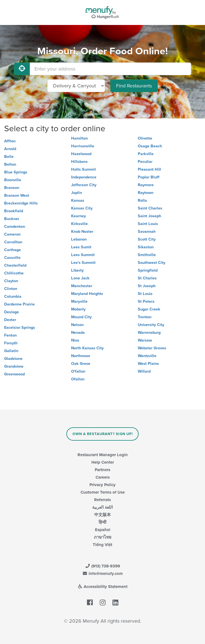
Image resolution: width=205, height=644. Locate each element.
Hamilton (79, 138)
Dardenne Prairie (19, 304)
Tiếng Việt (102, 545)
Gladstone (13, 359)
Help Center (103, 462)
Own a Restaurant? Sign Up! (103, 434)
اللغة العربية (102, 507)
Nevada (78, 333)
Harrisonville (83, 146)
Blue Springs (16, 172)
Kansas (78, 200)
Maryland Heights (87, 294)
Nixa (75, 340)
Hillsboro (79, 162)
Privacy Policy (102, 485)
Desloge (12, 312)
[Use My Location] (22, 69)
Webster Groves (152, 348)
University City (151, 325)
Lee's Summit (83, 263)
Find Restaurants (134, 86)
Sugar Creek (149, 309)
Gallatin (11, 351)
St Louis (145, 294)
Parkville (146, 154)
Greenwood (14, 374)
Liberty (77, 270)
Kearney (78, 216)
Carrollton (13, 242)
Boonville (13, 180)
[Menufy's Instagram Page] (103, 603)
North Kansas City (87, 348)
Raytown (146, 193)
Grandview (14, 366)
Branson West (17, 195)
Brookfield (14, 211)
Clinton (11, 289)
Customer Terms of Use (103, 492)
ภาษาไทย (103, 537)
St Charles (147, 278)
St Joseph (147, 286)
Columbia (13, 296)
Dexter (10, 320)
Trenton (145, 317)
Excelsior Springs (20, 328)
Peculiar (145, 162)
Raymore (146, 185)
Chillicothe (14, 273)
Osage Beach (150, 146)
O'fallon (78, 371)
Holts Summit (83, 169)
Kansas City (82, 208)
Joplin (77, 193)
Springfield (148, 270)
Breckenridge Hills (21, 203)
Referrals (102, 500)
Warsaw (145, 340)
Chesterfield (15, 265)
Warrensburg (149, 333)
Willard (144, 371)
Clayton (11, 281)
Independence (84, 177)
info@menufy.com (102, 574)
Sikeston (146, 247)
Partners (102, 470)
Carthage (12, 250)
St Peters (146, 301)
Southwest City (152, 263)
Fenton (10, 335)
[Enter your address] (110, 69)
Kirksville (79, 224)
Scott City (147, 239)
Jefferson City (84, 185)
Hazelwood (81, 154)
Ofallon (78, 379)
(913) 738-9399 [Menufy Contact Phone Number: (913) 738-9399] (102, 566)
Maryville (79, 301)
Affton (10, 141)
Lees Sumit (81, 247)
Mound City (81, 317)
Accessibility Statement (103, 587)
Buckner (12, 219)
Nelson (77, 325)
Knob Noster (82, 232)
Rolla (142, 200)
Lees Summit (83, 255)
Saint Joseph (149, 216)
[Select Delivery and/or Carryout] (76, 86)
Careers (103, 477)
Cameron (12, 234)
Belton (10, 164)
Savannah (147, 232)
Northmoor (81, 356)
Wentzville (147, 356)
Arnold (10, 149)
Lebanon (79, 239)
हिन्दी (102, 522)
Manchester (82, 286)
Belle (9, 157)
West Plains (148, 364)
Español (103, 530)
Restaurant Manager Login (103, 455)
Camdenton (15, 227)
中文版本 (102, 515)
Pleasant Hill (149, 169)
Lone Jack (80, 278)
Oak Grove (81, 364)
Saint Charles (150, 208)
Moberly (78, 309)
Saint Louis (148, 224)
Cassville (12, 258)
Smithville (147, 255)
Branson (12, 188)
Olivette (145, 138)
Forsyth (11, 343)
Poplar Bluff (149, 177)
